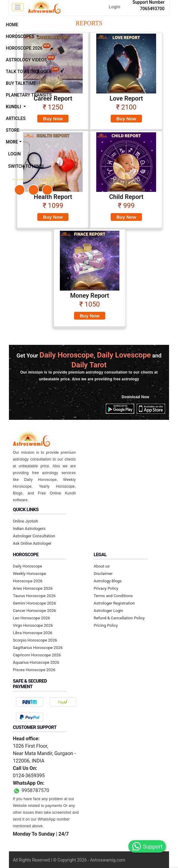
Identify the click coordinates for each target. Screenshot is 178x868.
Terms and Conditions (113, 596)
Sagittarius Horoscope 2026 (38, 648)
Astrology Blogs (108, 581)
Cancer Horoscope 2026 (35, 611)
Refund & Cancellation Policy (119, 618)
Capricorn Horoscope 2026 (37, 655)
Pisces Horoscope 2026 (34, 670)
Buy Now (53, 119)
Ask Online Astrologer (32, 543)
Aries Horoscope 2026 (33, 588)
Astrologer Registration (114, 603)
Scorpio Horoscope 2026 (35, 640)
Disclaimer (103, 574)
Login (114, 7)
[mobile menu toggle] (18, 7)
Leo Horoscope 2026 (32, 618)
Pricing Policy (106, 625)
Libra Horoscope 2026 (33, 633)
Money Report (90, 296)
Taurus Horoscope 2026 (34, 596)
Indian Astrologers (29, 529)
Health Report (53, 197)
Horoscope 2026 (28, 581)
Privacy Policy (106, 588)
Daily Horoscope (28, 566)
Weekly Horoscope (30, 574)
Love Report (126, 98)
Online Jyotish (26, 521)
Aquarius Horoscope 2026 (36, 662)
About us (101, 566)
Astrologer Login (108, 611)
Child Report (126, 197)
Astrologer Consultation (34, 536)
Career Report (53, 98)
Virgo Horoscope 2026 (33, 625)
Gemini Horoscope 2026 (35, 603)
